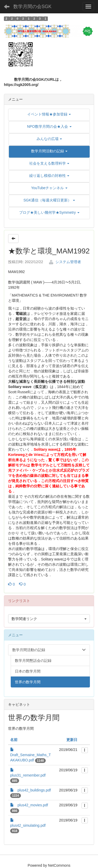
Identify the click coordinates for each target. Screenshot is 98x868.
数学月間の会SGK (32, 7)
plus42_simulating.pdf (28, 825)
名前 (14, 740)
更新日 (72, 740)
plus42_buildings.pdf (34, 790)
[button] (49, 151)
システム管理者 (65, 262)
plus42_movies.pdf (33, 805)
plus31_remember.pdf (28, 775)
